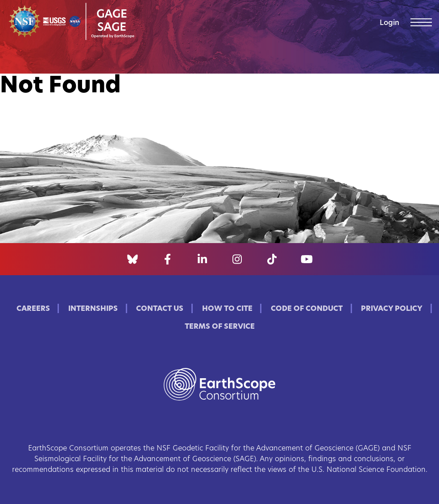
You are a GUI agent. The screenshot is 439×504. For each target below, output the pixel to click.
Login (389, 23)
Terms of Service (220, 327)
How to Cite (227, 309)
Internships (93, 309)
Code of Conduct (307, 309)
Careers (33, 309)
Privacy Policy (392, 309)
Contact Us (160, 309)
